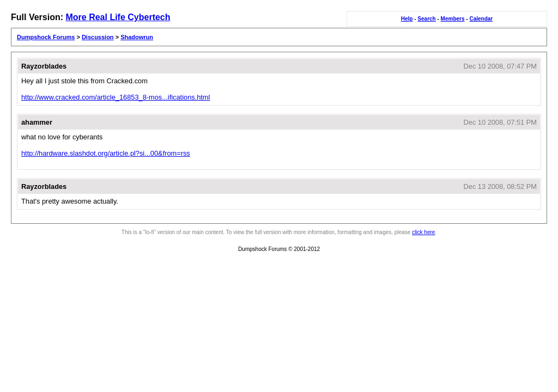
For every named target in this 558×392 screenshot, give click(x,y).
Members (453, 19)
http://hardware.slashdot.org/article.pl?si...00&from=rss (106, 153)
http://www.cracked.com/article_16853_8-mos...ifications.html (116, 97)
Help (407, 19)
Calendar (481, 19)
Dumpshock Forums (46, 37)
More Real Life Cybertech (118, 17)
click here (423, 232)
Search (426, 19)
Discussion (98, 37)
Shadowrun (137, 37)
